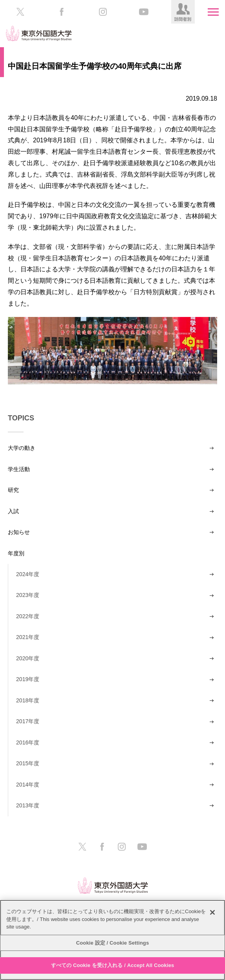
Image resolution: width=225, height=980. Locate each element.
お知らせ (19, 532)
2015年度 (28, 763)
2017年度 (28, 721)
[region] (113, 940)
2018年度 (28, 700)
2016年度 (28, 742)
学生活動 (19, 469)
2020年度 (28, 658)
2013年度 (28, 805)
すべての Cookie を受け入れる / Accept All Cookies (113, 965)
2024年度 (28, 574)
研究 (13, 490)
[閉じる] (212, 912)
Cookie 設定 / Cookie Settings (113, 943)
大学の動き (22, 448)
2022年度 (28, 616)
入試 (13, 511)
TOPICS (21, 418)
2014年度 (28, 785)
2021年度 (28, 637)
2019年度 (28, 679)
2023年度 (28, 595)
